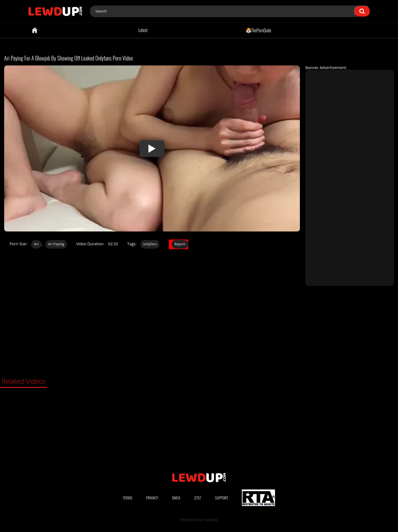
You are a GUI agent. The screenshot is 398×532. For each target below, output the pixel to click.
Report (180, 244)
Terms (128, 498)
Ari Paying (56, 244)
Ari (36, 244)
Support (222, 498)
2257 (198, 498)
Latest (143, 30)
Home (35, 30)
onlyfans (150, 244)
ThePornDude (259, 30)
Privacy (152, 498)
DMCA (176, 498)
